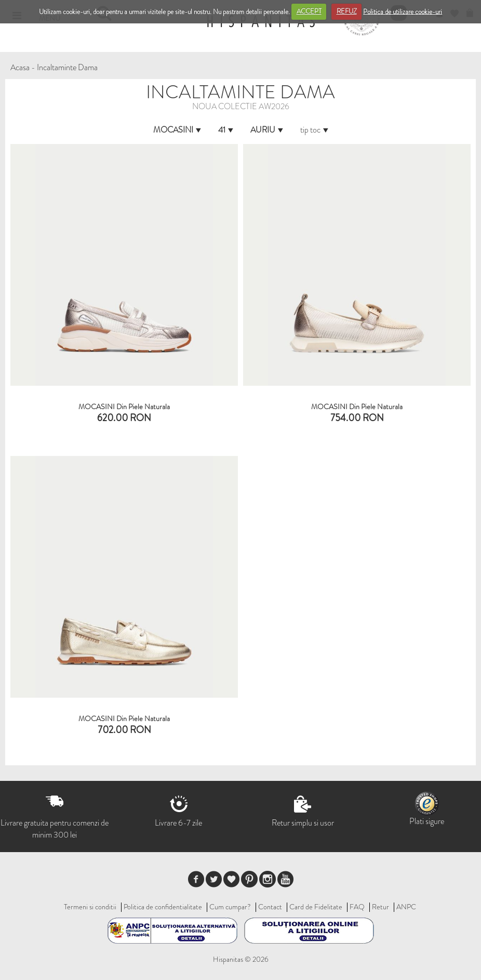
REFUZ (347, 11)
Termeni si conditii (90, 907)
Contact (270, 907)
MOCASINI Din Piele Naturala (124, 407)
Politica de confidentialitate (163, 907)
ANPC (406, 907)
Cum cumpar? (230, 907)
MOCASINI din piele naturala (357, 407)
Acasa (20, 67)
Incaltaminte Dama (67, 67)
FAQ (357, 907)
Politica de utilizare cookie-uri (403, 11)
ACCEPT (309, 11)
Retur (380, 907)
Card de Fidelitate (316, 907)
